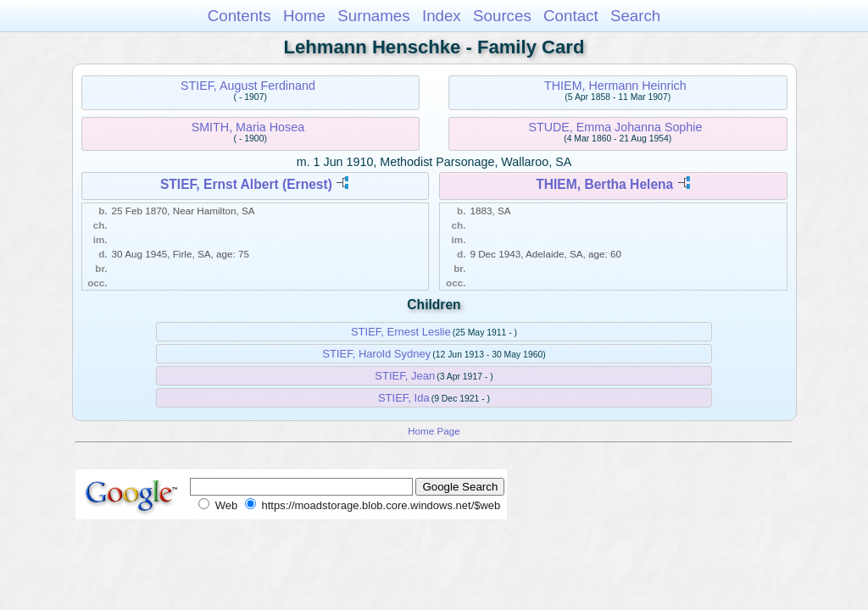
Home (304, 16)
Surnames (373, 16)
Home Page (434, 431)
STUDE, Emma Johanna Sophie (615, 127)
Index (442, 16)
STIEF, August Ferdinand (248, 86)
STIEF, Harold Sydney (376, 354)
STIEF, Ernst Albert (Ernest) (246, 184)
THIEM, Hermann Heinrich (615, 86)
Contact (571, 16)
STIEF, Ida (404, 398)
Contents (239, 16)
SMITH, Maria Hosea (248, 127)
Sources (502, 16)
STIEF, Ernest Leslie (401, 332)
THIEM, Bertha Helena (604, 184)
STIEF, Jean (405, 376)
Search (635, 16)
